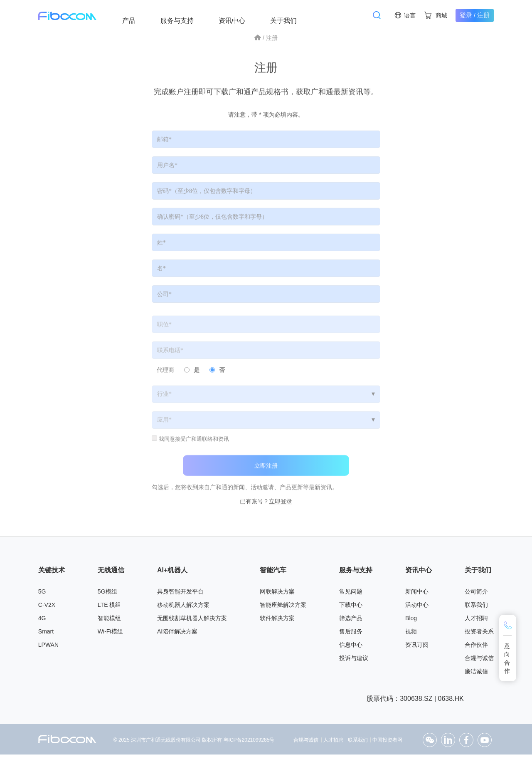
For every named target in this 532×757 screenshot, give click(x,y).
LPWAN (48, 648)
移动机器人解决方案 (183, 608)
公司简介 (476, 594)
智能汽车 (273, 573)
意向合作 (507, 658)
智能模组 (109, 621)
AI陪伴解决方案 (177, 634)
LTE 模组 (110, 608)
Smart (46, 634)
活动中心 (417, 608)
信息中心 (351, 648)
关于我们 (291, 15)
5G (42, 594)
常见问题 (351, 594)
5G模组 (107, 594)
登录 (466, 15)
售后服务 (351, 634)
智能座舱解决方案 (283, 608)
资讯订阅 (417, 648)
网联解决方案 (277, 594)
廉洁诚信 (476, 674)
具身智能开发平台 (180, 594)
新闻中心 (417, 594)
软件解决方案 (277, 621)
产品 (136, 15)
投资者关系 (479, 634)
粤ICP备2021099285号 (249, 743)
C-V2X (47, 608)
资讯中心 (239, 15)
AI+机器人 (172, 573)
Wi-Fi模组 (110, 634)
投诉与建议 (354, 661)
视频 (411, 634)
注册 (483, 15)
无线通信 (111, 573)
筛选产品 (351, 621)
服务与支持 (185, 15)
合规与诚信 (479, 661)
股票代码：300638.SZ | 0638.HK (415, 701)
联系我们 (476, 608)
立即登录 (281, 507)
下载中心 (351, 608)
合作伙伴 (476, 648)
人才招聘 (476, 621)
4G (42, 621)
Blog (411, 621)
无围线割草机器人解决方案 (192, 621)
